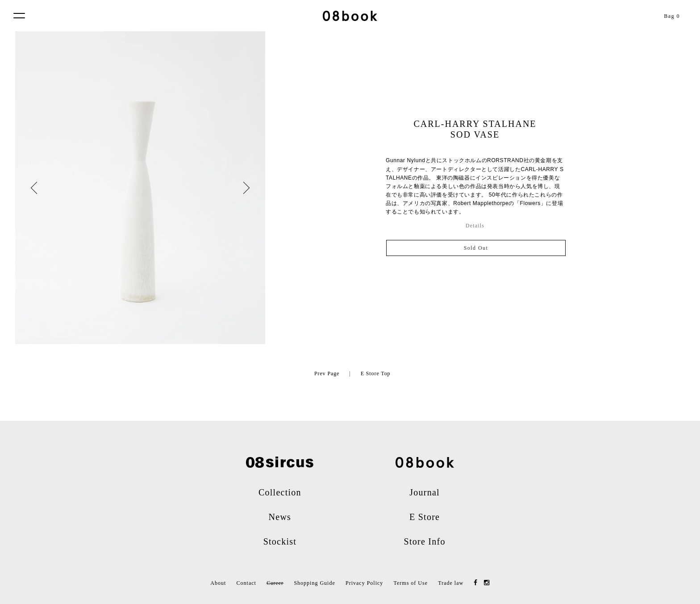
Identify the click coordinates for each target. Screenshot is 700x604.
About (218, 583)
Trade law (451, 583)
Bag (672, 16)
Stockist (280, 541)
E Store (425, 517)
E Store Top (376, 373)
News (280, 517)
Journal (425, 492)
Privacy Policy (364, 583)
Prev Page (327, 373)
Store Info (425, 541)
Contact (246, 583)
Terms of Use (411, 583)
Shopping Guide (314, 583)
